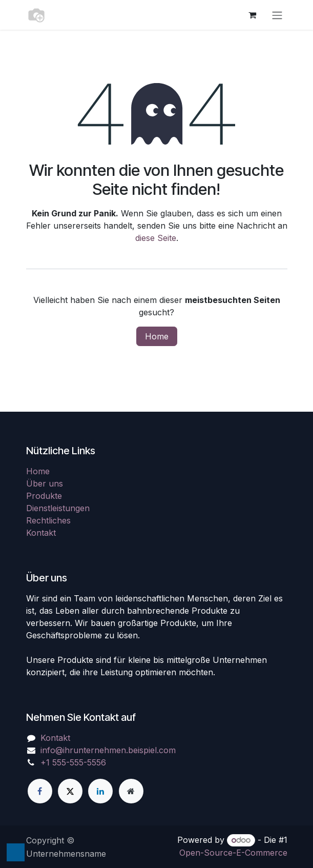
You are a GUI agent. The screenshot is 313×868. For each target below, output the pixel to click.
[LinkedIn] (100, 791)
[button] (16, 852)
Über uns (45, 483)
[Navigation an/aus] (277, 15)
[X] (70, 791)
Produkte (44, 496)
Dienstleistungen (58, 508)
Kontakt (41, 533)
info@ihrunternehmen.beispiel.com (108, 750)
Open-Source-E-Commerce (233, 853)
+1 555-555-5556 (73, 762)
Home (157, 336)
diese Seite (156, 238)
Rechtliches (48, 520)
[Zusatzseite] (131, 791)
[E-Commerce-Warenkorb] (253, 15)
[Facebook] (40, 791)
